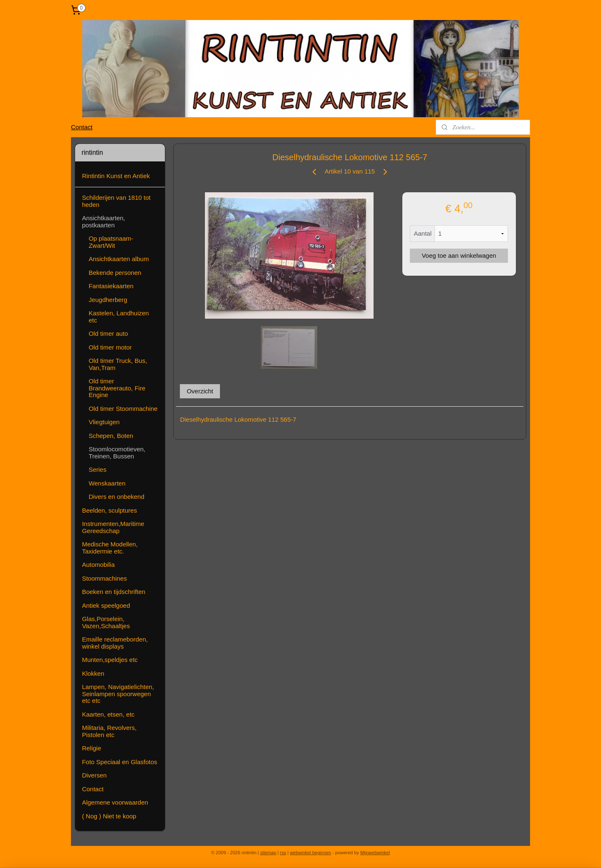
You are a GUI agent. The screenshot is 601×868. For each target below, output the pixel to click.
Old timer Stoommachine (123, 409)
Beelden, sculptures (109, 510)
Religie (91, 748)
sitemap (268, 853)
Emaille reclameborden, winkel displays (115, 643)
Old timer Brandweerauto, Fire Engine (117, 388)
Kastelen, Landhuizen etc (119, 317)
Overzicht (200, 391)
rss (283, 853)
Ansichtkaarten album (119, 259)
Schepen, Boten (111, 436)
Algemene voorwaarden (115, 802)
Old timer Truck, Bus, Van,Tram (118, 364)
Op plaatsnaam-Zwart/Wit (111, 242)
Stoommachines (104, 578)
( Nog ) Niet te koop (109, 816)
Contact (82, 127)
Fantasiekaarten (111, 286)
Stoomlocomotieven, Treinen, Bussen (117, 453)
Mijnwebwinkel (375, 853)
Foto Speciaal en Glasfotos (119, 762)
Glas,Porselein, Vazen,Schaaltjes (106, 622)
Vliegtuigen (104, 422)
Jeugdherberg (108, 300)
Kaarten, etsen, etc (108, 714)
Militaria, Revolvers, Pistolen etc (109, 731)
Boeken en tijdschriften (114, 592)
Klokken (93, 673)
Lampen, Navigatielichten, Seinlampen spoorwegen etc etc (118, 694)
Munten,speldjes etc (110, 660)
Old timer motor (110, 347)
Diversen (94, 775)
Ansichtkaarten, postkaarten (103, 221)
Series (97, 469)
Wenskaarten (107, 483)
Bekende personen (115, 273)
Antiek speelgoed (106, 605)
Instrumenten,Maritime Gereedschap (113, 527)
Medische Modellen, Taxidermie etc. (110, 548)
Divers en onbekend (116, 497)
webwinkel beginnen (310, 853)
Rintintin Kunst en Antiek (116, 176)
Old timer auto (108, 333)
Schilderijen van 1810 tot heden (116, 201)
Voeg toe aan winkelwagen (459, 255)
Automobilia (98, 565)
